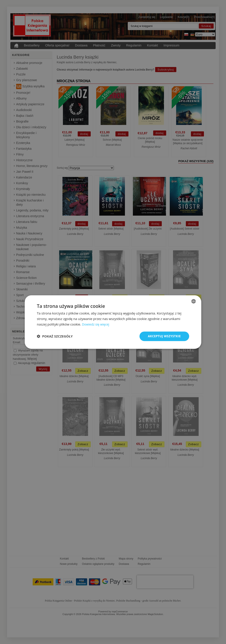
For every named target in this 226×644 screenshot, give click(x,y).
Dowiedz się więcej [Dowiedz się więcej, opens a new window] (96, 324)
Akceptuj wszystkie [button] (164, 336)
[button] (55, 336)
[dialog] (113, 322)
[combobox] (194, 301)
